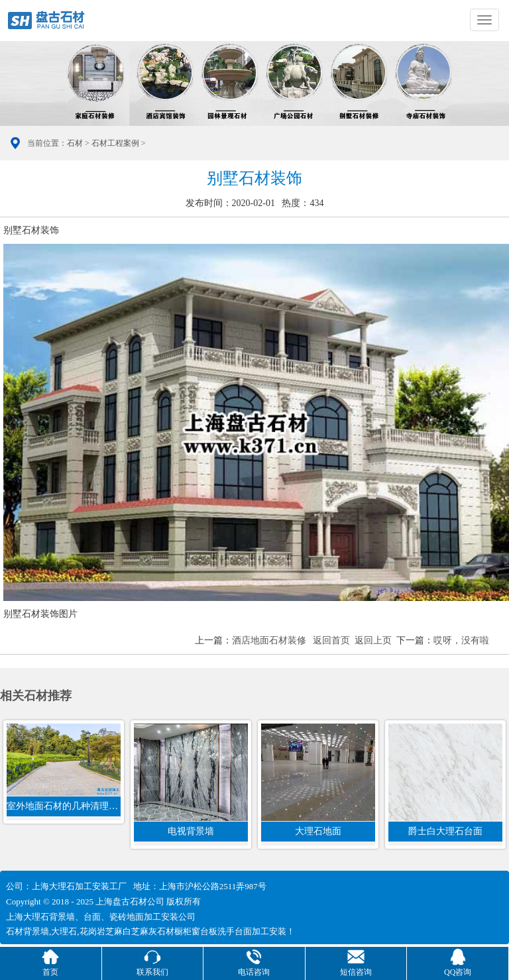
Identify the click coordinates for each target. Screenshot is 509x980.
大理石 (64, 931)
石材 (75, 143)
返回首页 (331, 640)
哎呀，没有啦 (461, 640)
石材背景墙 (28, 931)
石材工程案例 (115, 143)
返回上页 (373, 640)
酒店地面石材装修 (269, 640)
